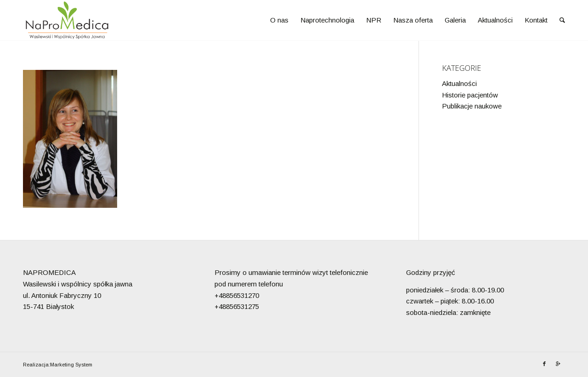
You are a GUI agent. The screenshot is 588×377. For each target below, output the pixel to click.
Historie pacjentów (470, 95)
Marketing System (71, 365)
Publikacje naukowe (472, 106)
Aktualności (459, 83)
